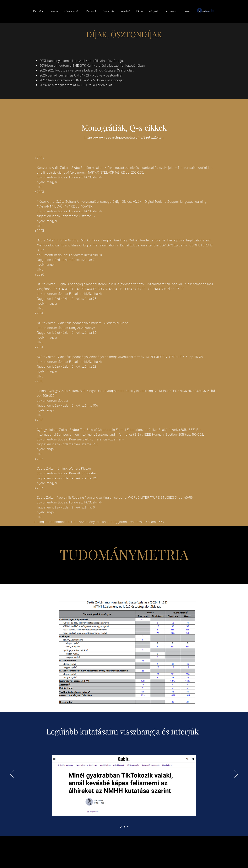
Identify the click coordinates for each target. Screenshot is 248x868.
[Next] (236, 774)
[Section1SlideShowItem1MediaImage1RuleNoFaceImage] (121, 827)
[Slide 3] (128, 827)
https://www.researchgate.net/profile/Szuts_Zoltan (124, 137)
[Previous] (12, 774)
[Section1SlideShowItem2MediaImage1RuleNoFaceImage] (124, 827)
